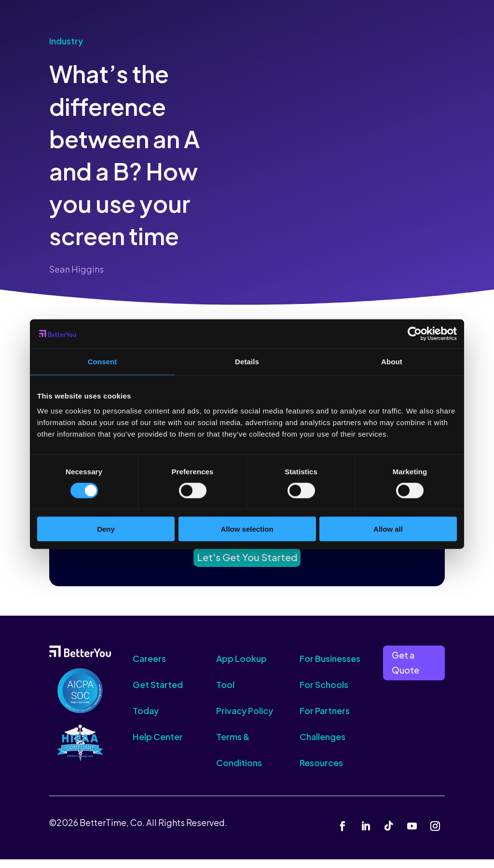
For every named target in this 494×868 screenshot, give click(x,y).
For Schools (324, 693)
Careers (149, 667)
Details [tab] (247, 361)
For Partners (325, 719)
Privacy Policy (245, 719)
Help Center (158, 745)
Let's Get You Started (247, 563)
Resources (321, 771)
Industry (66, 41)
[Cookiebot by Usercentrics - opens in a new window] (415, 333)
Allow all (388, 529)
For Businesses (330, 667)
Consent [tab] (103, 361)
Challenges (322, 745)
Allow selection (247, 529)
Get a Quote (405, 671)
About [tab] (392, 361)
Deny (106, 529)
